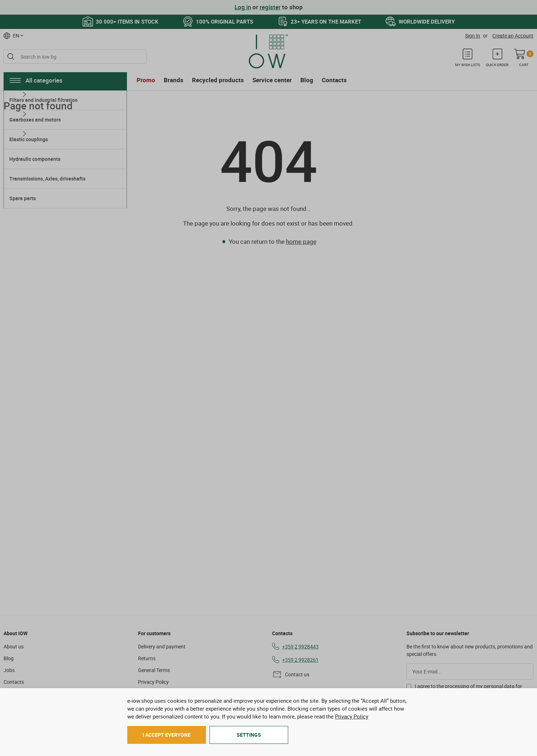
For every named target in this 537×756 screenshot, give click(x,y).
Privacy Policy (352, 716)
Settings (249, 735)
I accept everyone (167, 735)
